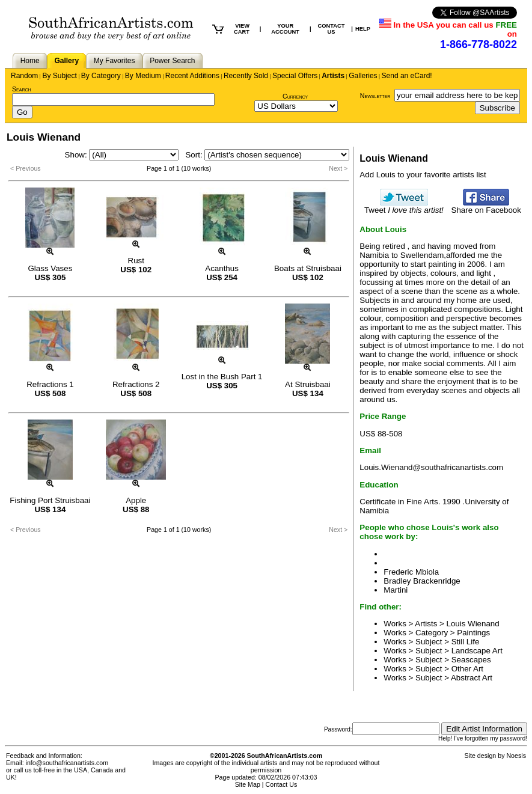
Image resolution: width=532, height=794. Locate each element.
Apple (136, 500)
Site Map (248, 784)
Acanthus (222, 268)
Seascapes (471, 660)
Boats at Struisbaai (308, 268)
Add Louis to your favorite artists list (423, 175)
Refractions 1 (50, 384)
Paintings (473, 633)
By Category (101, 76)
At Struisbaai (308, 384)
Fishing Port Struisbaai (50, 500)
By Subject (59, 76)
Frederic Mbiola (411, 572)
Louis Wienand (473, 624)
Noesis (516, 756)
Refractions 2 (136, 384)
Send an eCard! (407, 76)
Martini (396, 590)
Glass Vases (50, 268)
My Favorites (115, 61)
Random (24, 76)
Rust (136, 261)
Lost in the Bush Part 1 (222, 377)
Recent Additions (192, 76)
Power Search (172, 61)
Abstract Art (472, 678)
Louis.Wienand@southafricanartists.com (431, 467)
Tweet (404, 206)
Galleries (363, 76)
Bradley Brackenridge (422, 581)
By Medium (143, 76)
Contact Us (282, 784)
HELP (363, 29)
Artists (333, 76)
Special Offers (295, 76)
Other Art (467, 669)
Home (30, 61)
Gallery (66, 61)
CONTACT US (332, 29)
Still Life (466, 642)
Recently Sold (246, 76)
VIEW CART (242, 29)
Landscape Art (477, 651)
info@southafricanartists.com (67, 763)
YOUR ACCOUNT (285, 29)
